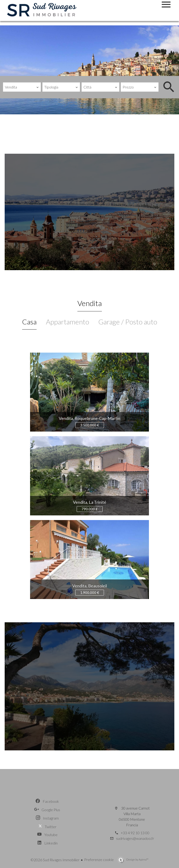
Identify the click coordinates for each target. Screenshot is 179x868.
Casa (29, 322)
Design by (137, 859)
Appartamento (67, 322)
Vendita (90, 303)
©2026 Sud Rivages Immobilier (55, 860)
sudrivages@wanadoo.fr (135, 838)
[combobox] (22, 87)
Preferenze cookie (99, 859)
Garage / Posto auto (128, 322)
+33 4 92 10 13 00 (135, 833)
